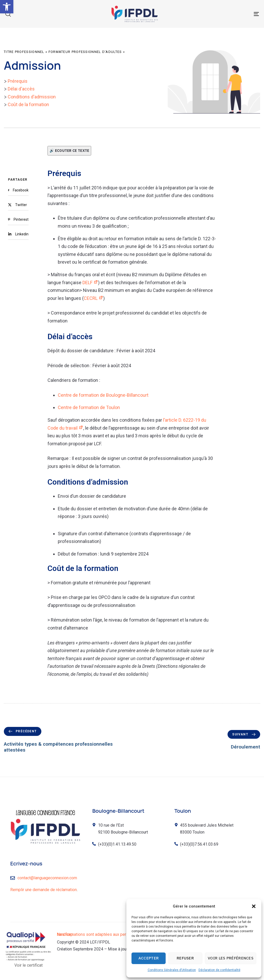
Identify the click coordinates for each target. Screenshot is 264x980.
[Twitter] (18, 205)
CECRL (93, 298)
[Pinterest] (18, 219)
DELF (90, 283)
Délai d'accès (21, 89)
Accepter (149, 958)
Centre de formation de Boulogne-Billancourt (103, 395)
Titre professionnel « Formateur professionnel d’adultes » (64, 52)
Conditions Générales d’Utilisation (172, 970)
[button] (7, 7)
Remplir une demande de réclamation (44, 890)
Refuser (185, 958)
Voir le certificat (29, 965)
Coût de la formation (28, 104)
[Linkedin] (18, 234)
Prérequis (18, 81)
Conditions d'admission (32, 97)
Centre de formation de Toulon (89, 407)
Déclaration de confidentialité (219, 970)
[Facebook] (18, 190)
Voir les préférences (231, 958)
